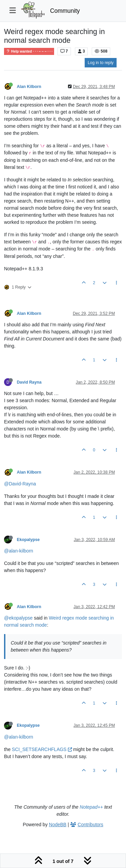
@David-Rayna (20, 484)
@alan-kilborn (19, 551)
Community (65, 11)
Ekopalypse (28, 540)
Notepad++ (91, 807)
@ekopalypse (18, 618)
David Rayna (29, 382)
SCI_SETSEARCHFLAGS (42, 749)
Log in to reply (101, 63)
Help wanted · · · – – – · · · (29, 51)
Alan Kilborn (29, 87)
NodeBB (58, 825)
